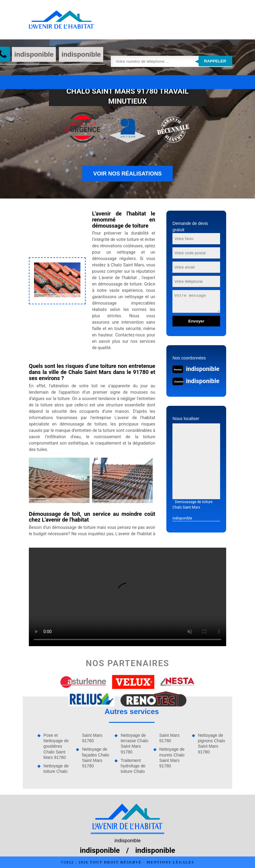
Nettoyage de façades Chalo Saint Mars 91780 (96, 758)
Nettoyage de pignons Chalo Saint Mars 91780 (212, 744)
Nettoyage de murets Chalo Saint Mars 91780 (172, 758)
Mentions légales (170, 862)
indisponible (34, 54)
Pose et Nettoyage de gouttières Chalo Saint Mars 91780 (56, 746)
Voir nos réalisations (127, 174)
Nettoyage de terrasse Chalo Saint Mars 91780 (134, 744)
